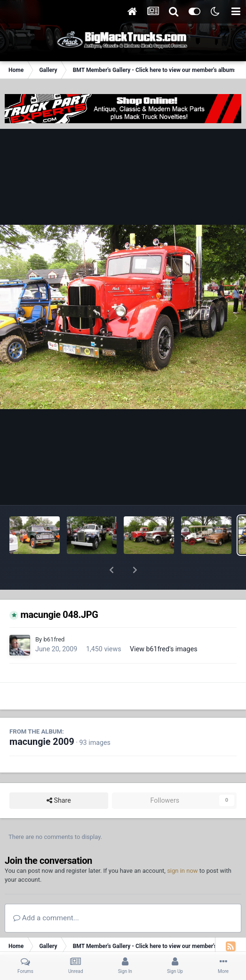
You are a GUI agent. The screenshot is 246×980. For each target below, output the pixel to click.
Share (59, 776)
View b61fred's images (164, 624)
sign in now (183, 846)
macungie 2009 (42, 717)
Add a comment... (46, 893)
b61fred (54, 615)
